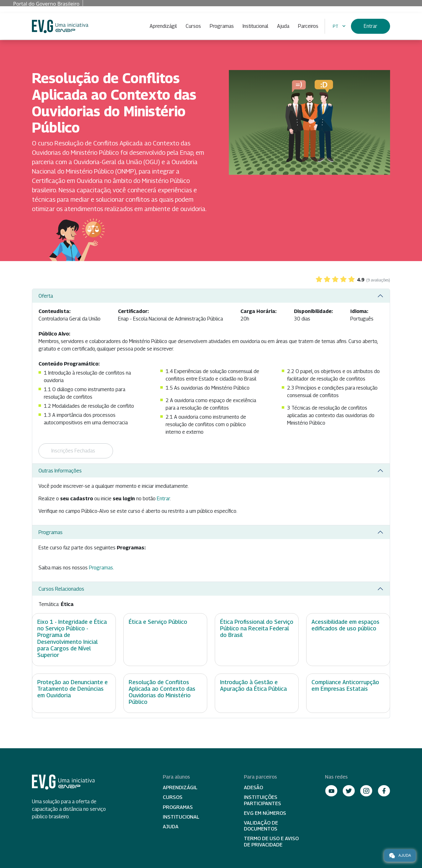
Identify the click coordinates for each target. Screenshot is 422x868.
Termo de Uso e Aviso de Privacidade (271, 841)
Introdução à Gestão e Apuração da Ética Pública (253, 685)
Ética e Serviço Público (158, 622)
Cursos (193, 26)
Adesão (253, 787)
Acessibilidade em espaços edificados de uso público (345, 625)
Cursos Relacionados (61, 589)
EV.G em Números (265, 813)
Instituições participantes (262, 800)
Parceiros (308, 26)
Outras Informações (60, 471)
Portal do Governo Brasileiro (46, 4)
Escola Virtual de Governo (60, 26)
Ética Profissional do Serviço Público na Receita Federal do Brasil (257, 628)
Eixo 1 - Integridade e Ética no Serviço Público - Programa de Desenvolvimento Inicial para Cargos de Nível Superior (72, 638)
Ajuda (283, 26)
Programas (222, 26)
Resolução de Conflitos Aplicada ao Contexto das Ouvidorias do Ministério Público (162, 692)
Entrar (371, 26)
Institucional (255, 26)
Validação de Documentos (261, 826)
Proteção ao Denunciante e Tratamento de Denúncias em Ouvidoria (72, 689)
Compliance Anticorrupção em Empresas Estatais (345, 685)
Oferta (46, 296)
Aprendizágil (163, 26)
